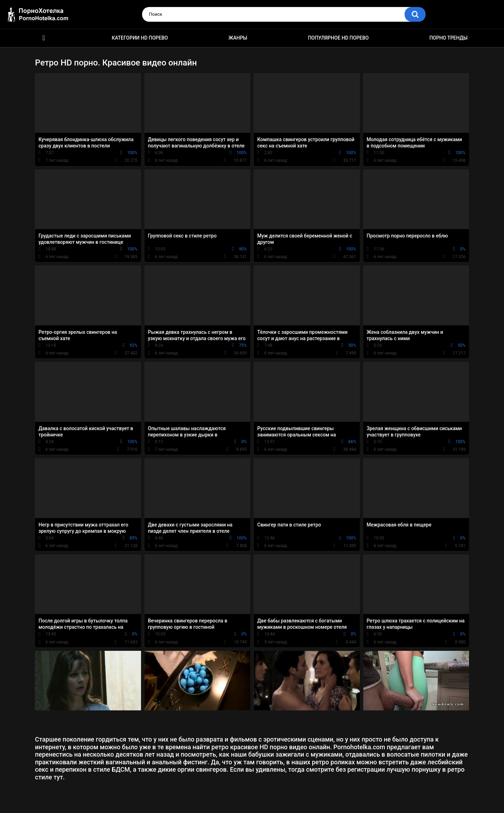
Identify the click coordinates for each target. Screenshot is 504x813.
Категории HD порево (140, 38)
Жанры (238, 38)
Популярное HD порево (338, 38)
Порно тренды (449, 38)
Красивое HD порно (44, 38)
